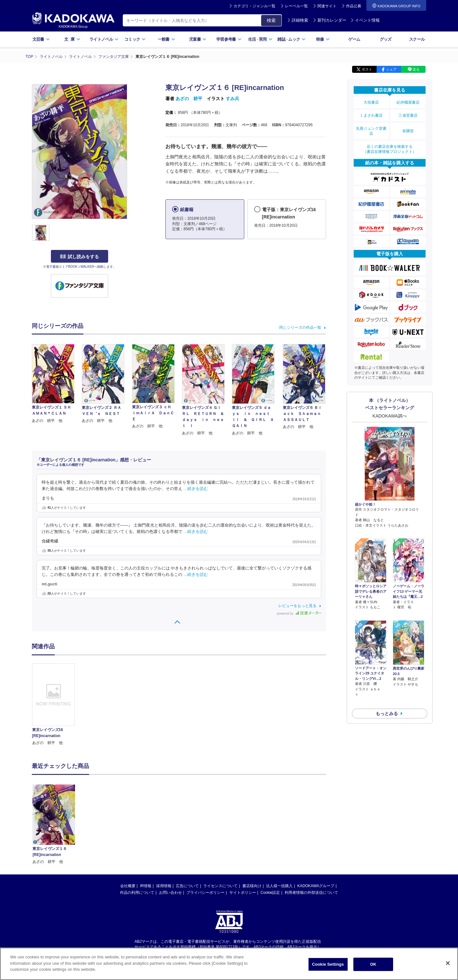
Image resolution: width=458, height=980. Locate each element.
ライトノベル (104, 39)
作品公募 (354, 6)
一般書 (167, 39)
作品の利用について (137, 893)
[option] (57, 705)
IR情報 (146, 886)
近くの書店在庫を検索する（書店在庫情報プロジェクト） (390, 149)
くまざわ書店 (371, 115)
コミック (135, 39)
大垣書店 (371, 102)
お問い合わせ (170, 893)
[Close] (448, 963)
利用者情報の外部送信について (311, 893)
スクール (417, 39)
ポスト (367, 69)
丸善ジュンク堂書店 (371, 131)
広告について (187, 886)
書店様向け (252, 886)
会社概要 (128, 886)
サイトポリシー (243, 893)
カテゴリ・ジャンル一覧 (254, 6)
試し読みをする (80, 257)
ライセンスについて (220, 886)
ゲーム (354, 39)
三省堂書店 (408, 115)
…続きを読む (196, 489)
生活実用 (260, 39)
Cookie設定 (270, 893)
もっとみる (387, 697)
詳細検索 (298, 20)
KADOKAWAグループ (316, 886)
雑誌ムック (291, 39)
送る (416, 69)
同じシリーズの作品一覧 (300, 328)
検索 (271, 20)
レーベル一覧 (296, 6)
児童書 (198, 39)
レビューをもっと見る (297, 606)
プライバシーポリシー (205, 893)
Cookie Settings (328, 964)
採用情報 (164, 886)
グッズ (386, 39)
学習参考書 (229, 39)
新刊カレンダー (330, 20)
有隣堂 (408, 131)
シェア (391, 69)
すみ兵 (232, 99)
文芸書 (41, 39)
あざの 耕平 (189, 99)
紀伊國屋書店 (408, 102)
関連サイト (327, 6)
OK (373, 964)
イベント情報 (365, 20)
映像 (323, 39)
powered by (299, 614)
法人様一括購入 (279, 886)
